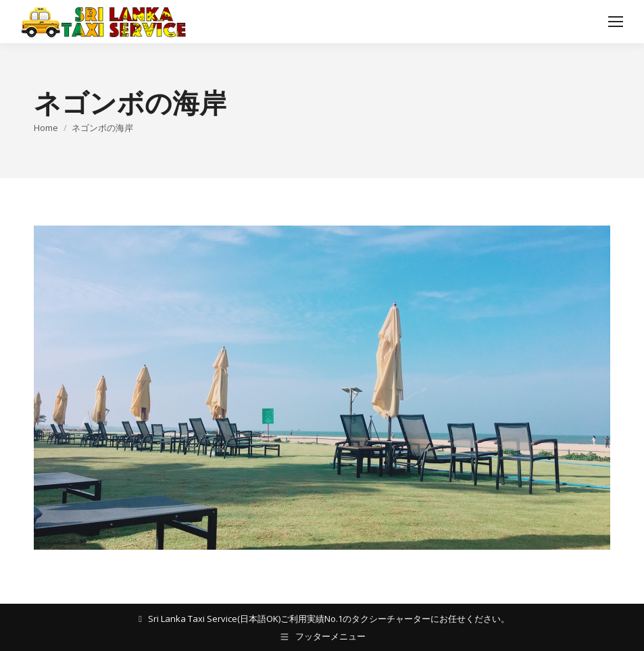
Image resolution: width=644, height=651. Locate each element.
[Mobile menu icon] (616, 22)
